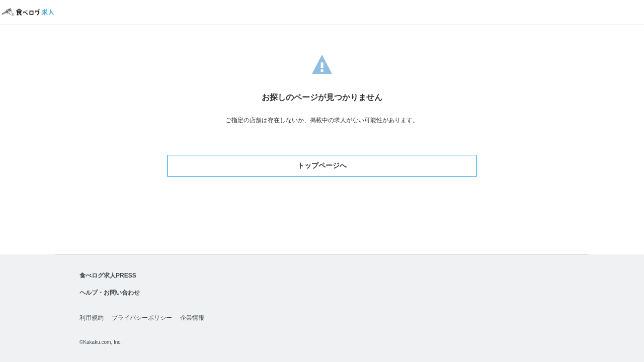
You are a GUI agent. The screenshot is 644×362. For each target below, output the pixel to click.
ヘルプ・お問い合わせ (110, 293)
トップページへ (322, 165)
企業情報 (192, 318)
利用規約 (92, 318)
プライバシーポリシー (142, 318)
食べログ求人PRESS (108, 276)
